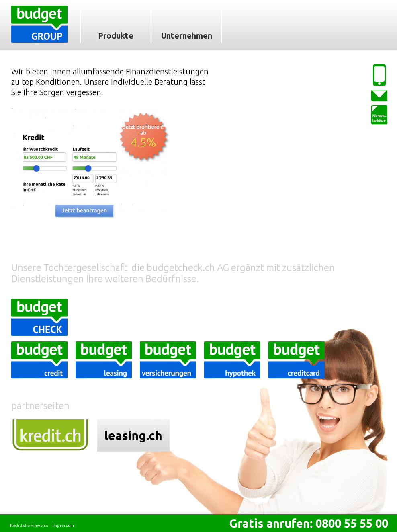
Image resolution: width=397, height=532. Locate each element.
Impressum (63, 525)
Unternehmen (187, 36)
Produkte (116, 36)
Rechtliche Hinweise (29, 525)
